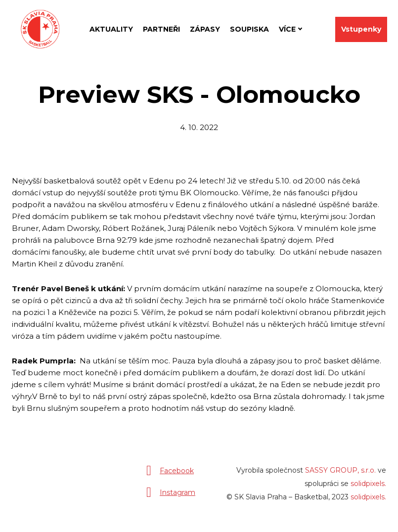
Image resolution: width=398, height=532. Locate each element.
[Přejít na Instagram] (169, 496)
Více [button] (289, 28)
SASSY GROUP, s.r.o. (340, 474)
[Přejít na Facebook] (168, 475)
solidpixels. (368, 488)
